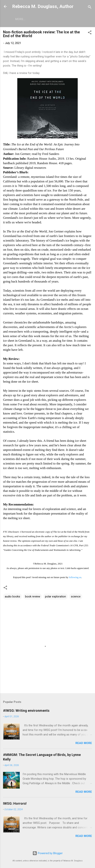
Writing (62, 19)
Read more (84, 744)
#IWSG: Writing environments (26, 711)
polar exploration (55, 597)
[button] (90, 34)
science (76, 597)
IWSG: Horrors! (15, 804)
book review (33, 597)
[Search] (90, 8)
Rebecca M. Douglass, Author (43, 6)
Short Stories (38, 19)
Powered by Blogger (48, 853)
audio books (12, 597)
